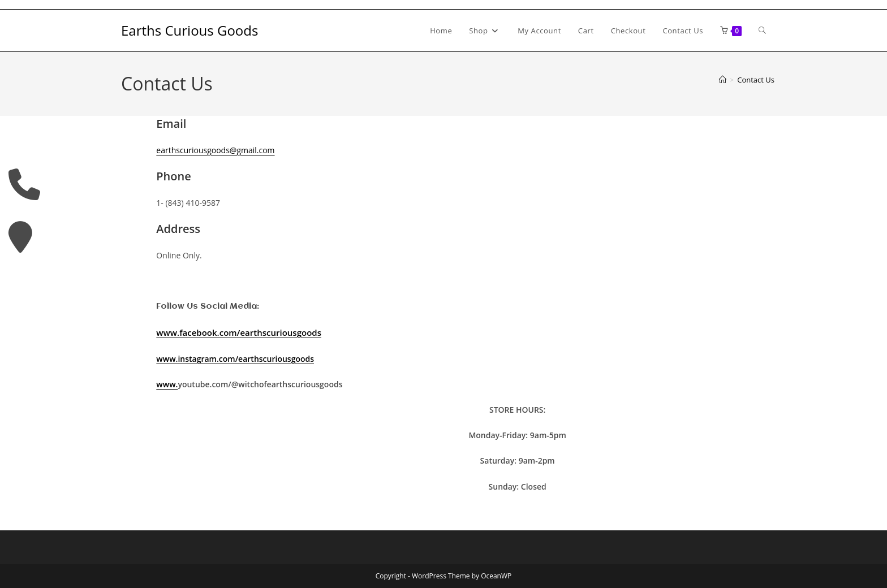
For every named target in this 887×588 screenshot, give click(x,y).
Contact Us (756, 80)
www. (167, 384)
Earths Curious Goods (190, 30)
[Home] (723, 80)
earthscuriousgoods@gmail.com (215, 150)
